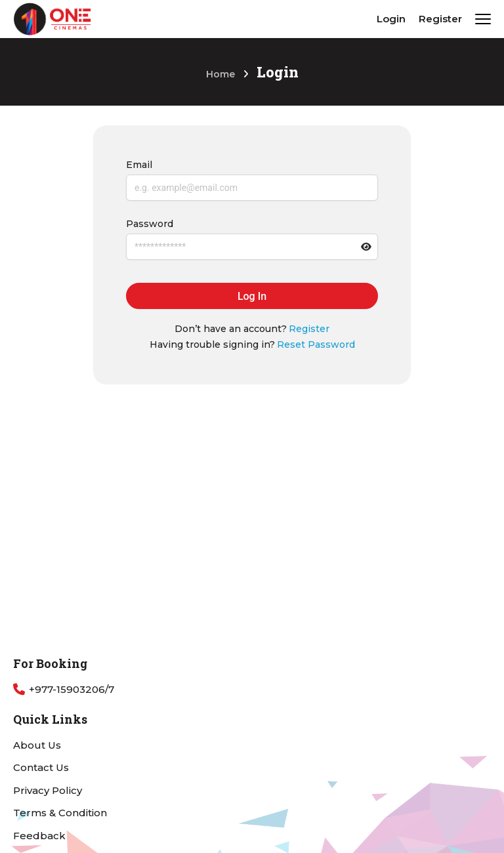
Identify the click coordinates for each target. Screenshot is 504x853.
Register (440, 19)
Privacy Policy (48, 790)
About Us (37, 745)
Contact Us (41, 767)
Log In (252, 296)
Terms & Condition (60, 813)
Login (391, 19)
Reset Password (316, 344)
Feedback (39, 836)
